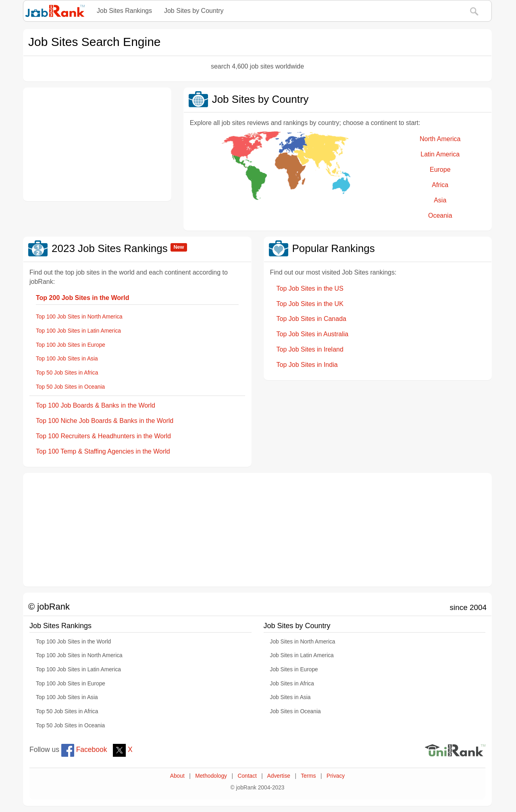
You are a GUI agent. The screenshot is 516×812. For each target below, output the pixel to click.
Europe (440, 170)
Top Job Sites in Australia (313, 334)
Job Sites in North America (303, 642)
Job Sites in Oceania (295, 711)
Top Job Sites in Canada (311, 319)
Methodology (211, 776)
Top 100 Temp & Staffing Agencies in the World (103, 451)
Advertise (279, 776)
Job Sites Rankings (124, 11)
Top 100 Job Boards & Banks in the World (96, 405)
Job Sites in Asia (290, 697)
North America (440, 139)
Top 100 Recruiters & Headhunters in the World (103, 436)
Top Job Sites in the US (310, 288)
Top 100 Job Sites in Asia (67, 359)
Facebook (84, 750)
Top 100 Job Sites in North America (79, 317)
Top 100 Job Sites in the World (73, 642)
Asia (440, 200)
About (177, 776)
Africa (440, 185)
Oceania (440, 215)
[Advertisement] (97, 144)
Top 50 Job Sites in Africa (67, 373)
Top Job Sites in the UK (310, 304)
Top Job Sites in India (307, 365)
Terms (308, 776)
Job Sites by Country (194, 11)
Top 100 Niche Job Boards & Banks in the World (105, 421)
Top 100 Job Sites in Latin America (78, 331)
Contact (247, 776)
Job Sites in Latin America (302, 655)
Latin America (440, 154)
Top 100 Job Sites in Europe (71, 345)
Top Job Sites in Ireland (310, 349)
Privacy (336, 776)
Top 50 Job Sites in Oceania (70, 387)
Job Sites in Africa (292, 684)
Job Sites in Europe (294, 669)
